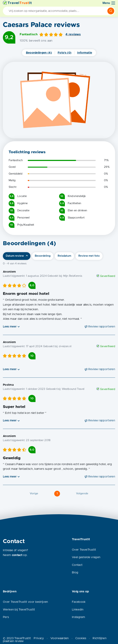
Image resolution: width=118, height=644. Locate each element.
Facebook (79, 602)
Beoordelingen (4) (39, 53)
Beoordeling (43, 256)
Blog (75, 572)
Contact (77, 565)
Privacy (39, 638)
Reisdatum (64, 256)
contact (17, 555)
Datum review (15, 256)
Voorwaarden (60, 638)
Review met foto (89, 256)
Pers (6, 617)
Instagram (78, 617)
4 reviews (73, 34)
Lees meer (10, 327)
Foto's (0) (64, 53)
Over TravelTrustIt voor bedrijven (25, 602)
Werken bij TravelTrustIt (19, 610)
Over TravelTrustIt (84, 550)
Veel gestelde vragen (86, 557)
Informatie (85, 53)
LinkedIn (78, 610)
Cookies (81, 638)
